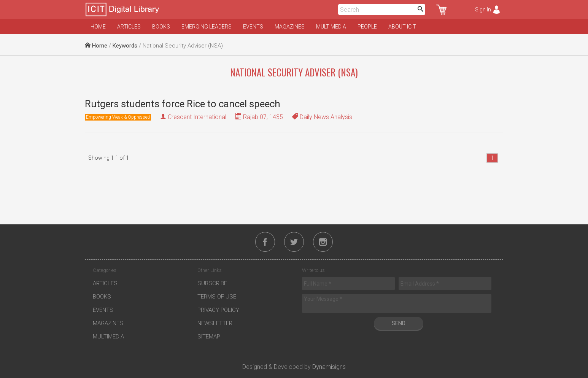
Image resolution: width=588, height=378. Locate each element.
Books (161, 27)
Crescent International (197, 117)
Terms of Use (217, 297)
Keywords (125, 46)
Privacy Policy (218, 310)
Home (98, 27)
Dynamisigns (329, 367)
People (367, 27)
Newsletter (215, 323)
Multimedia (331, 27)
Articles (129, 27)
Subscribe (212, 283)
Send (399, 323)
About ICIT (402, 27)
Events (253, 27)
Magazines (290, 27)
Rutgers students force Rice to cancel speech (183, 104)
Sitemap (209, 337)
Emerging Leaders (207, 27)
